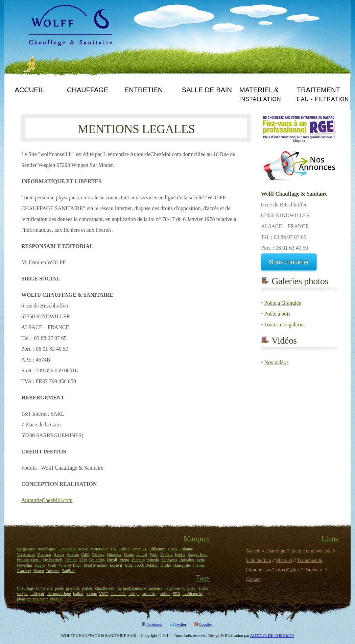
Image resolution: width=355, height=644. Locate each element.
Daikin (124, 549)
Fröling (23, 560)
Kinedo (153, 560)
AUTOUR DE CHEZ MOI (272, 636)
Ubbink (71, 560)
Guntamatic (67, 549)
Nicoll (112, 560)
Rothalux (187, 560)
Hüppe (40, 565)
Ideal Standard (96, 565)
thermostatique (59, 594)
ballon (78, 594)
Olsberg (98, 554)
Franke (199, 565)
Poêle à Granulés (283, 303)
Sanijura (69, 571)
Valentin (138, 560)
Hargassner (26, 549)
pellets (87, 588)
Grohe (166, 565)
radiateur (40, 599)
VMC (104, 594)
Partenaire (314, 570)
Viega (124, 560)
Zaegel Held (198, 554)
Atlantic (186, 549)
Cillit (85, 554)
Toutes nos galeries (285, 325)
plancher (24, 599)
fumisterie (44, 588)
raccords (149, 594)
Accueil (253, 551)
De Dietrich (52, 560)
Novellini (25, 565)
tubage (134, 594)
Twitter (180, 624)
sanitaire (155, 588)
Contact (253, 579)
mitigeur (37, 594)
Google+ (206, 624)
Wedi (52, 565)
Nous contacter (289, 262)
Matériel (284, 560)
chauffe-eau (104, 588)
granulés (73, 588)
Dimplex (114, 554)
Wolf (154, 554)
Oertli (36, 560)
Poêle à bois (277, 314)
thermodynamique (131, 588)
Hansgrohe (182, 565)
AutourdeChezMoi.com (47, 500)
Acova (59, 554)
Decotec (53, 571)
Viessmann (26, 554)
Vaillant (166, 554)
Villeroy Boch (70, 565)
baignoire (172, 588)
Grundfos (97, 560)
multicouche (193, 594)
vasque (22, 594)
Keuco (38, 571)
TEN (83, 560)
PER (176, 594)
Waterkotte (100, 549)
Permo (129, 554)
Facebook (154, 624)
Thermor (44, 554)
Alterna (73, 554)
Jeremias (139, 549)
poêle (59, 588)
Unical (142, 554)
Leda (201, 560)
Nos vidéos (277, 362)
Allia (128, 565)
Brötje (180, 554)
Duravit (116, 565)
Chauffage (25, 588)
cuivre (165, 594)
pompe (91, 594)
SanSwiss (169, 560)
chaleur (56, 599)
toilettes (189, 588)
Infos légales (287, 570)
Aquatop (24, 571)
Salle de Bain (258, 560)
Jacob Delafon (147, 565)
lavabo (203, 588)
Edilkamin (157, 549)
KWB (84, 549)
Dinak (173, 549)
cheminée (118, 594)
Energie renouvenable (311, 551)
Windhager (46, 549)
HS (113, 549)
